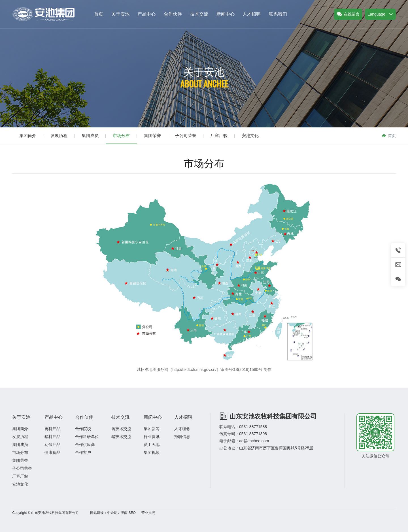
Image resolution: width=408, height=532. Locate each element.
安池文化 (250, 135)
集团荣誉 (152, 135)
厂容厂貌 (219, 135)
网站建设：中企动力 (105, 513)
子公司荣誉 (186, 135)
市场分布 (121, 135)
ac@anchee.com (254, 441)
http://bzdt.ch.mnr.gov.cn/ (194, 369)
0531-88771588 (253, 427)
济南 (124, 513)
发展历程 (59, 135)
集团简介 (28, 135)
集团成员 (90, 135)
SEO (132, 513)
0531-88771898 (253, 434)
